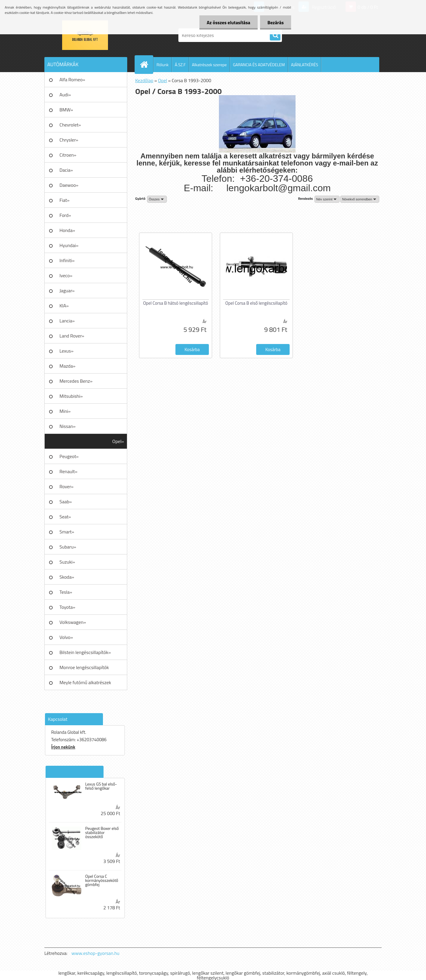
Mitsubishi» (71, 396)
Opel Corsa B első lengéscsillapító (256, 303)
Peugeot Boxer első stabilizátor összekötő (102, 833)
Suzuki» (67, 562)
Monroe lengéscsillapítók (84, 667)
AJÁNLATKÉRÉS (305, 65)
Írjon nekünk (63, 747)
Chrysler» (69, 140)
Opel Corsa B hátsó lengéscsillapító (176, 303)
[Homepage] (146, 64)
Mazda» (67, 366)
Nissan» (67, 426)
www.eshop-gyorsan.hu (96, 953)
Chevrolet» (70, 125)
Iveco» (66, 275)
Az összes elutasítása (229, 22)
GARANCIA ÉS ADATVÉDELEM (259, 65)
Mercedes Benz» (76, 381)
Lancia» (67, 321)
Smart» (67, 532)
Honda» (67, 230)
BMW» (66, 110)
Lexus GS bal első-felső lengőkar (101, 786)
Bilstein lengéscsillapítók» (85, 652)
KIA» (64, 306)
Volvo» (66, 637)
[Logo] (85, 35)
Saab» (66, 502)
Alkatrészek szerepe (209, 65)
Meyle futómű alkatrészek (85, 682)
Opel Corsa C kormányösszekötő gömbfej (102, 880)
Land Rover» (72, 336)
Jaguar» (67, 291)
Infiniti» (67, 260)
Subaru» (68, 547)
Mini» (65, 411)
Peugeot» (69, 456)
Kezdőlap (144, 80)
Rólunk (163, 65)
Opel (163, 80)
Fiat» (64, 200)
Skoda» (67, 577)
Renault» (68, 471)
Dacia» (66, 170)
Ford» (65, 215)
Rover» (66, 486)
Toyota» (67, 607)
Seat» (65, 517)
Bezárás (276, 22)
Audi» (65, 95)
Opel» (118, 441)
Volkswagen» (73, 622)
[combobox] (327, 199)
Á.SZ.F (180, 65)
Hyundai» (69, 245)
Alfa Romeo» (72, 79)
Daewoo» (69, 185)
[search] (275, 35)
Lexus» (66, 351)
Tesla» (66, 592)
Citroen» (68, 155)
